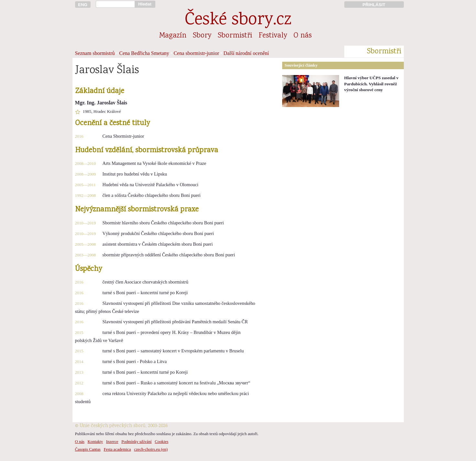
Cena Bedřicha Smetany (144, 53)
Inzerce (112, 442)
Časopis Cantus (88, 449)
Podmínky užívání (136, 442)
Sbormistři (235, 36)
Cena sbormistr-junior (196, 53)
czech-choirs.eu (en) (151, 449)
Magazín (173, 36)
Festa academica (117, 449)
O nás (303, 36)
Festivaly (273, 36)
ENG (83, 5)
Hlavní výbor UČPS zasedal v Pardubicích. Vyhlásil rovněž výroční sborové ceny (371, 84)
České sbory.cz (238, 21)
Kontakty (95, 442)
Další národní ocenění (246, 53)
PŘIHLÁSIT (374, 5)
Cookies (161, 442)
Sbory (202, 36)
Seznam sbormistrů (95, 53)
